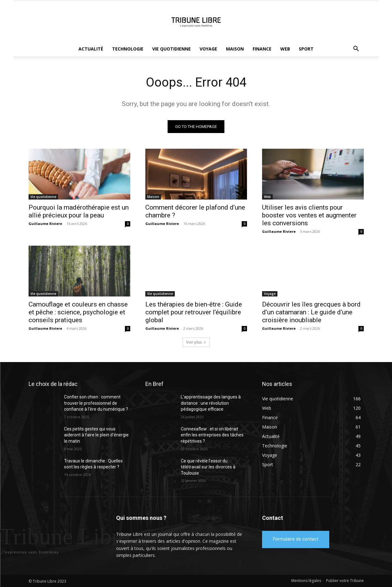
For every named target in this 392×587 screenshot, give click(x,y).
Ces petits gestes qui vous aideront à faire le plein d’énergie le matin (96, 435)
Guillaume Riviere (45, 224)
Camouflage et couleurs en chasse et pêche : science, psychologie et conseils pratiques (78, 312)
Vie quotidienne (172, 49)
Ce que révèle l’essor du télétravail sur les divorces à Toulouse (208, 467)
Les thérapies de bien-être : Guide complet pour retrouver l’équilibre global (194, 312)
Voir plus (196, 342)
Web (285, 49)
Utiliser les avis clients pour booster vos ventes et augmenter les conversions (309, 215)
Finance (262, 49)
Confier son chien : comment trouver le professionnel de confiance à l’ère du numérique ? (96, 403)
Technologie (128, 49)
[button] (356, 49)
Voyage (208, 49)
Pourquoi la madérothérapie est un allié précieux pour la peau (79, 211)
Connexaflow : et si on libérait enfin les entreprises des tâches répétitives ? (212, 435)
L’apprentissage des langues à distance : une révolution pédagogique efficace (211, 403)
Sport (306, 49)
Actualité (91, 49)
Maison (235, 49)
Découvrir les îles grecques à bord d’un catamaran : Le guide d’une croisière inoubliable (311, 312)
